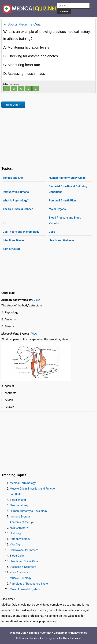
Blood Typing (18, 500)
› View (36, 300)
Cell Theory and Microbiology (21, 232)
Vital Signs (16, 544)
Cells (52, 232)
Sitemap (34, 633)
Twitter (63, 638)
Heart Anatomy (19, 528)
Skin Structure (12, 249)
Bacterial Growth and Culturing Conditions (68, 189)
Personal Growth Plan (62, 200)
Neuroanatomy (19, 505)
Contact (46, 633)
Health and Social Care (24, 561)
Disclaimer (60, 633)
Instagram (50, 638)
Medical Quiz (18, 633)
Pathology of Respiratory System (30, 584)
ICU (5, 223)
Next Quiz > (13, 105)
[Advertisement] (48, 136)
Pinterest (75, 638)
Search (64, 11)
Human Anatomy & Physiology (29, 511)
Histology (16, 533)
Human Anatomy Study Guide (67, 178)
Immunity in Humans (16, 192)
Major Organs (57, 209)
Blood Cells (17, 556)
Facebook (36, 638)
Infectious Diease (14, 240)
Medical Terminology (23, 483)
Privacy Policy (78, 633)
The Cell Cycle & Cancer (18, 209)
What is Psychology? (16, 200)
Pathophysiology (20, 539)
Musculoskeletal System (25, 589)
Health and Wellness (62, 240)
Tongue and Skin (13, 178)
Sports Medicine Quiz (24, 24)
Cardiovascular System (24, 550)
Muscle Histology (20, 578)
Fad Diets (16, 494)
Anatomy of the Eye (22, 522)
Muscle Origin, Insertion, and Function (33, 489)
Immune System (20, 517)
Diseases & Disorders (23, 567)
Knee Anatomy (19, 572)
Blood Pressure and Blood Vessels (65, 220)
